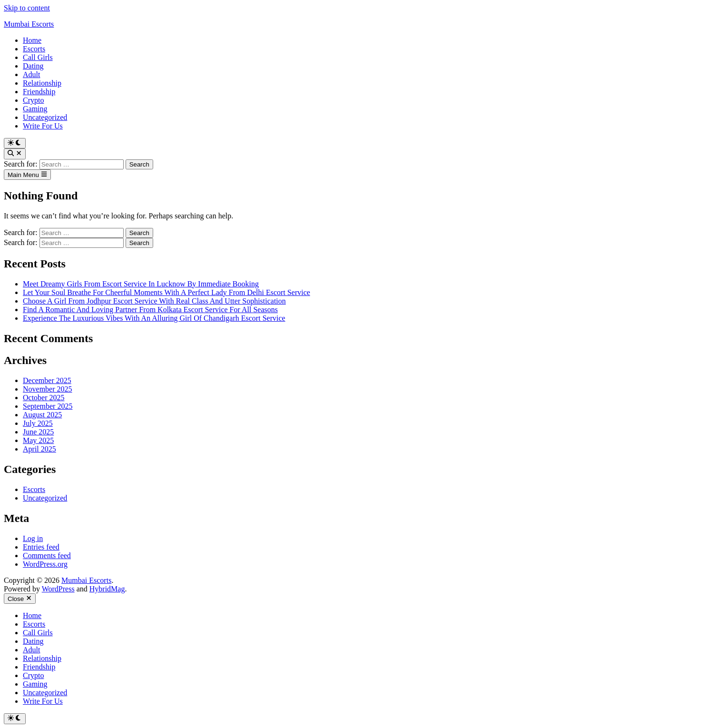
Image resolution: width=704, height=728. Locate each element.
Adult (31, 74)
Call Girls (38, 57)
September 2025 (48, 406)
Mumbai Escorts (29, 24)
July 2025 (38, 423)
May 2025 (38, 440)
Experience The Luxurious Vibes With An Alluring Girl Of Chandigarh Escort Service (154, 318)
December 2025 (47, 380)
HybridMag (107, 589)
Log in (33, 538)
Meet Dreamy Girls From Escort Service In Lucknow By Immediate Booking (141, 284)
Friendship (39, 92)
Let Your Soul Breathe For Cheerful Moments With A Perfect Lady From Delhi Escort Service (166, 292)
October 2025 (44, 398)
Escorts (34, 49)
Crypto (33, 100)
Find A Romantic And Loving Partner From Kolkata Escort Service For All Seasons (150, 310)
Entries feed (41, 547)
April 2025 (39, 449)
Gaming (35, 109)
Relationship (42, 83)
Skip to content (27, 8)
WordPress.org (45, 564)
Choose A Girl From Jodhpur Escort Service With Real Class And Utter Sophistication (154, 301)
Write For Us (43, 126)
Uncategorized (45, 117)
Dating (33, 66)
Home (32, 40)
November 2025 (48, 389)
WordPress (58, 589)
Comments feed (47, 556)
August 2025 (42, 415)
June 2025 (38, 432)
